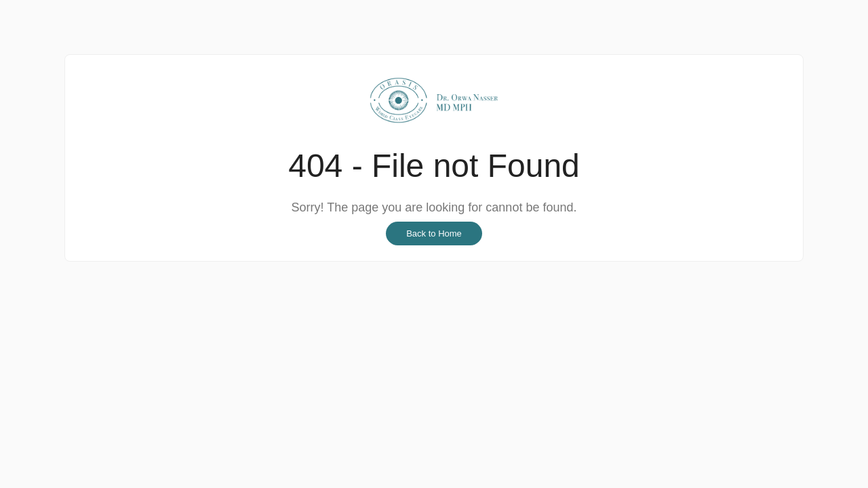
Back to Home (434, 233)
